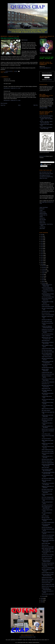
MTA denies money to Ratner (47, 489)
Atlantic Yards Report (44, 207)
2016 (42, 252)
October (44, 269)
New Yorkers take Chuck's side (48, 352)
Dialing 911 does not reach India (48, 586)
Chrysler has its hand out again (48, 547)
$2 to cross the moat (46, 313)
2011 (42, 261)
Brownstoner (42, 209)
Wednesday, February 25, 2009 (12, 88)
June (43, 276)
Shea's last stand (45, 545)
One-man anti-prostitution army (48, 297)
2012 (42, 259)
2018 (42, 248)
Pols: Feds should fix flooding (47, 334)
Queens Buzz (42, 221)
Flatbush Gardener (43, 213)
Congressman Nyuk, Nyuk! (47, 372)
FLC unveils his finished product (48, 522)
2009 (42, 264)
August (43, 273)
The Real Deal (42, 227)
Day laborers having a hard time (48, 563)
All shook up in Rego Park (47, 320)
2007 (42, 600)
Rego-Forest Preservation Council (46, 174)
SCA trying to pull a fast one (47, 505)
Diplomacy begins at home (47, 581)
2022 (42, 241)
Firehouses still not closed (47, 577)
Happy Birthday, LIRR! (46, 389)
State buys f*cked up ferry (47, 461)
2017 (42, 250)
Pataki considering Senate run (48, 450)
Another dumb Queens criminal (48, 307)
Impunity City (42, 218)
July (43, 274)
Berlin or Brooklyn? (45, 516)
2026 (42, 235)
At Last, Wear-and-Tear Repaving (46, 116)
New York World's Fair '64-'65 (45, 172)
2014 (42, 255)
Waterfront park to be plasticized (48, 429)
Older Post (36, 105)
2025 (42, 236)
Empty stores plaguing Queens (48, 463)
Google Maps (44, 202)
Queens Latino (42, 223)
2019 (42, 247)
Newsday (26, 40)
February (44, 283)
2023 (42, 240)
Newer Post (3, 105)
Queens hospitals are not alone (48, 573)
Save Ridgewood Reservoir (45, 175)
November (44, 267)
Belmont (6, 73)
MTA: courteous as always (47, 558)
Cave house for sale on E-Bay (48, 451)
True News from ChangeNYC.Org (46, 177)
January (44, 596)
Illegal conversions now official (48, 409)
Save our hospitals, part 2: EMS (48, 584)
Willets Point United (43, 178)
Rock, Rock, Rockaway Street (47, 497)
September (44, 271)
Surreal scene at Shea (46, 583)
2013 (42, 257)
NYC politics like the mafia (47, 321)
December (44, 266)
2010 (42, 262)
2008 (42, 598)
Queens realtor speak (46, 543)
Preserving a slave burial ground (48, 382)
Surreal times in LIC (46, 384)
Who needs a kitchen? (46, 410)
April (43, 280)
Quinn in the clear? (45, 467)
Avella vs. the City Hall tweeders (48, 315)
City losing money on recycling (48, 555)
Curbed (41, 210)
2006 (42, 602)
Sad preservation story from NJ (48, 594)
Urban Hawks (42, 229)
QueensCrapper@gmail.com (45, 68)
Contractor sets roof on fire (47, 557)
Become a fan (42, 156)
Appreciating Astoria (46, 341)
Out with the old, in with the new (48, 311)
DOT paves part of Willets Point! (48, 478)
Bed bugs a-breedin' (46, 518)
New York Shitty (43, 220)
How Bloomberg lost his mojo (47, 368)
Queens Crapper (9, 71)
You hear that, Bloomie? (46, 439)
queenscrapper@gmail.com (27, 637)
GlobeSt (41, 217)
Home (19, 105)
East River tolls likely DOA (47, 527)
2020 (42, 245)
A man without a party (46, 434)
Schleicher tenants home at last (48, 374)
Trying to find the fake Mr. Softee (48, 348)
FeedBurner (50, 80)
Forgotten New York (43, 215)
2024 (42, 238)
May (43, 278)
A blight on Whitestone (46, 336)
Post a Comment (4, 103)
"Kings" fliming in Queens (47, 357)
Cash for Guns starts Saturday (48, 539)
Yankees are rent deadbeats (47, 537)
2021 (42, 243)
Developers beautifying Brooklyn (48, 568)
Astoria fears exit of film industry (48, 535)
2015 (42, 254)
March (43, 281)
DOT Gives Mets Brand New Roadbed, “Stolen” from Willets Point (46, 119)
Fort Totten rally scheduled (47, 350)
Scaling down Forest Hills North (48, 329)
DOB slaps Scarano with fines (47, 459)
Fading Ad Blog (43, 212)
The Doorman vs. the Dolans (47, 418)
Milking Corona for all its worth (48, 579)
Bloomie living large (46, 305)
